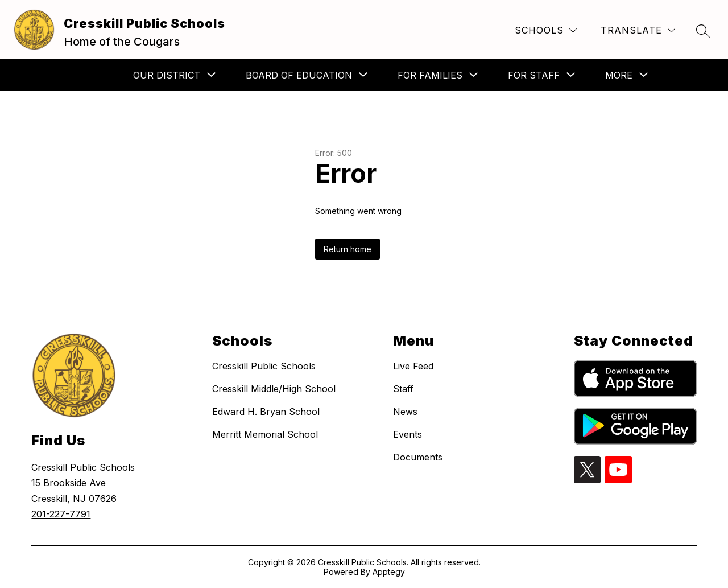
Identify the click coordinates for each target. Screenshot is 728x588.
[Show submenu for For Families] (430, 75)
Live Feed (413, 366)
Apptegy (389, 572)
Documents (418, 457)
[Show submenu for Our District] (167, 75)
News (405, 412)
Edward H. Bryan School (266, 412)
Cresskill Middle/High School (274, 389)
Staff (403, 389)
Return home (348, 249)
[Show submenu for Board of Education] (299, 75)
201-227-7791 (61, 514)
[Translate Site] (638, 30)
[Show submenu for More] (619, 75)
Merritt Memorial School (265, 434)
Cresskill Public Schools (264, 366)
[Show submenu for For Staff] (534, 75)
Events (408, 434)
